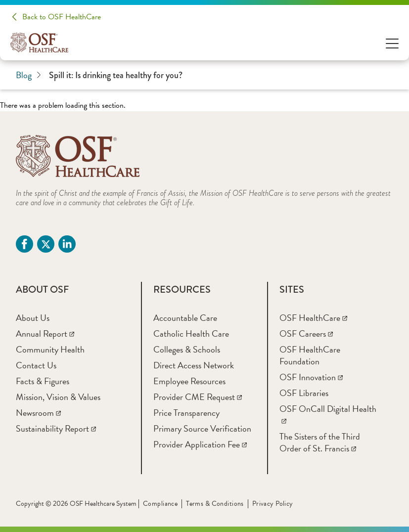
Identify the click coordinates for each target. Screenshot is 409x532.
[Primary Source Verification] (202, 428)
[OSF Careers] (306, 333)
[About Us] (33, 318)
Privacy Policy (273, 504)
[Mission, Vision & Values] (58, 397)
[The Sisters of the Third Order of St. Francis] (320, 442)
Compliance (160, 504)
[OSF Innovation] (311, 377)
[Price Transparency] (186, 413)
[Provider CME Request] (198, 397)
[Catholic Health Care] (191, 333)
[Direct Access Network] (194, 365)
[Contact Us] (36, 365)
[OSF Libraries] (304, 393)
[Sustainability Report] (56, 428)
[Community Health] (50, 349)
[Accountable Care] (185, 318)
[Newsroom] (38, 413)
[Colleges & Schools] (187, 349)
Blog (28, 75)
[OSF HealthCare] (313, 318)
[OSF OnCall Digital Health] (328, 415)
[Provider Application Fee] (200, 444)
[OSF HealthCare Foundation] (310, 355)
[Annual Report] (45, 333)
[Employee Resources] (189, 381)
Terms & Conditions (215, 504)
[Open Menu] (392, 43)
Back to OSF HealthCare (62, 17)
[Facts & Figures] (43, 381)
